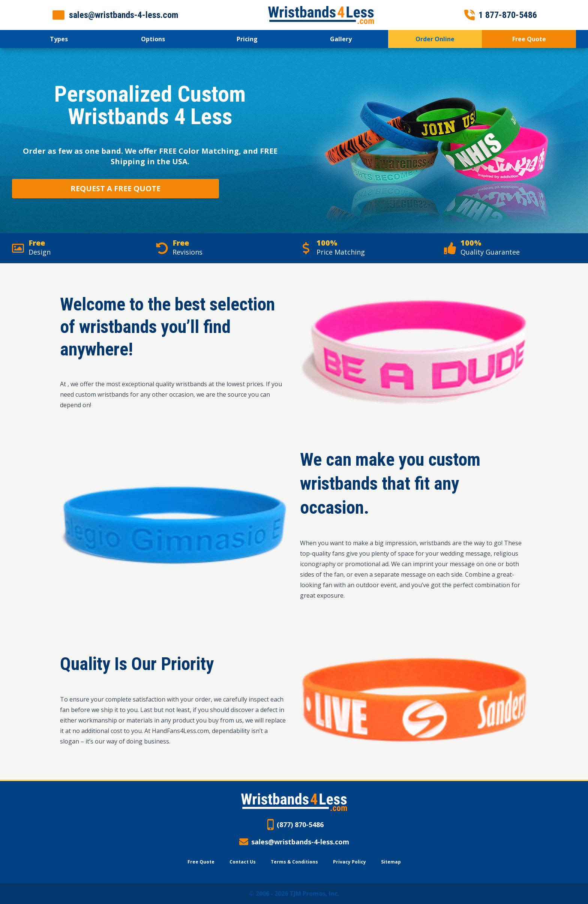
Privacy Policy (349, 862)
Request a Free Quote (115, 188)
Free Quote (201, 862)
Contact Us (243, 862)
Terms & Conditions (294, 862)
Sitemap (391, 862)
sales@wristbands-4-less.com (300, 842)
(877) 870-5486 (300, 825)
